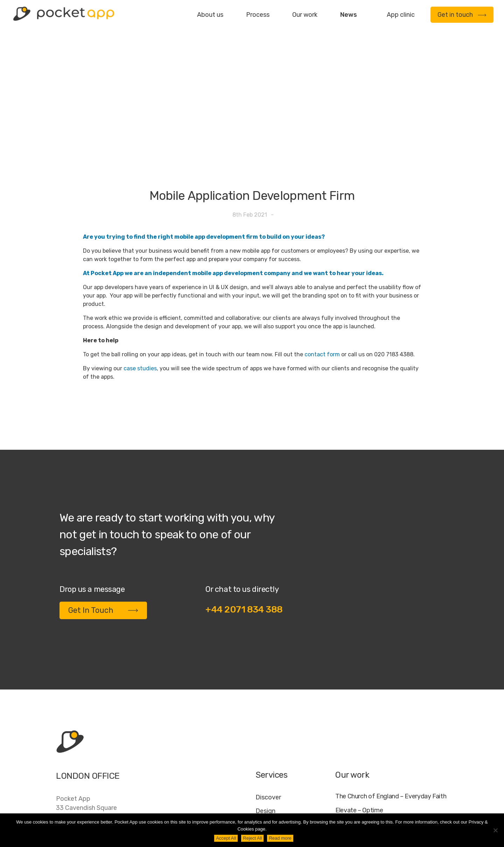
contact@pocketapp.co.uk (95, 768)
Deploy (266, 751)
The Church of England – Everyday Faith (391, 710)
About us (210, 15)
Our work (305, 15)
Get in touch (462, 15)
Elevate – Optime (359, 724)
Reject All (252, 838)
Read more (280, 838)
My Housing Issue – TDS (369, 738)
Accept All (226, 838)
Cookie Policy (412, 807)
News (349, 15)
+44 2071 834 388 (244, 523)
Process (258, 15)
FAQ (379, 807)
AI (442, 807)
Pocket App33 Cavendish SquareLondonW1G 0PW (86, 726)
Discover (268, 710)
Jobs (358, 807)
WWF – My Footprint (363, 766)
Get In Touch (103, 523)
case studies (140, 282)
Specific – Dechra (360, 752)
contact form (322, 268)
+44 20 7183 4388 (84, 754)
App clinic (401, 15)
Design (265, 724)
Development (275, 738)
